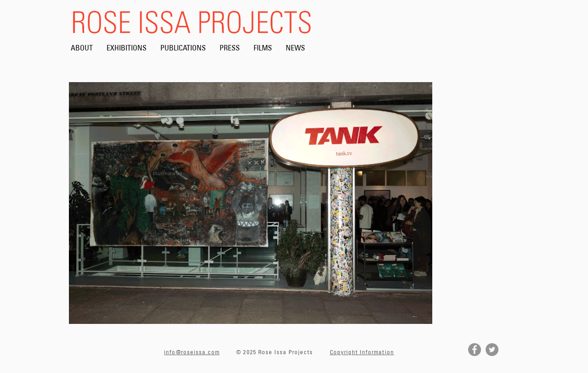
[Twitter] (492, 350)
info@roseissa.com (192, 352)
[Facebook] (475, 350)
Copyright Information (362, 352)
